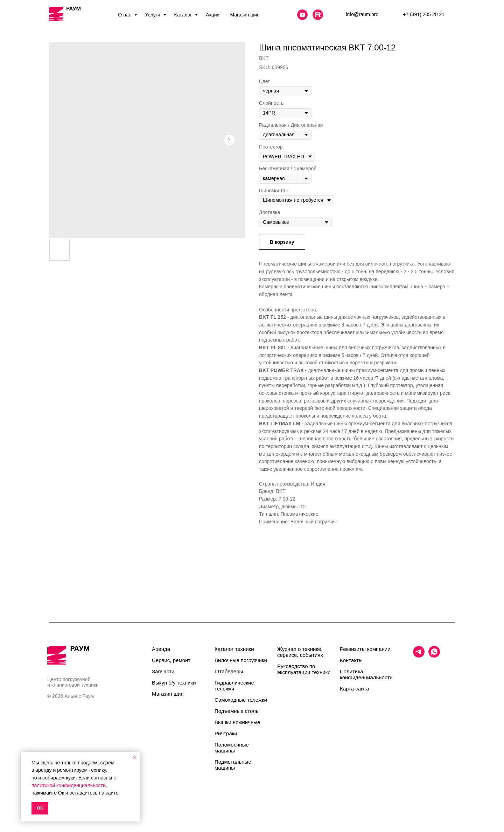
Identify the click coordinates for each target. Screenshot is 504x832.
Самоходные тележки (241, 700)
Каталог (184, 15)
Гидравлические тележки (234, 686)
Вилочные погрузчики (241, 660)
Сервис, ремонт (171, 660)
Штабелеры (229, 671)
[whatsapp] (434, 656)
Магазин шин (245, 15)
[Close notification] (135, 757)
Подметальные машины (233, 765)
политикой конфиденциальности (69, 785)
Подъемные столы (237, 711)
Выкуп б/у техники (174, 683)
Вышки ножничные (237, 722)
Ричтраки (226, 733)
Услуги (153, 15)
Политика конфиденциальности (366, 674)
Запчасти (163, 671)
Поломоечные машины (232, 748)
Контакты (351, 660)
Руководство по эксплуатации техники (304, 669)
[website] (302, 15)
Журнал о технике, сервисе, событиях (300, 652)
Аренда (161, 649)
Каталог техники (234, 649)
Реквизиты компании (365, 649)
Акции (213, 15)
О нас (125, 15)
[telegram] (419, 656)
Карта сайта (355, 689)
